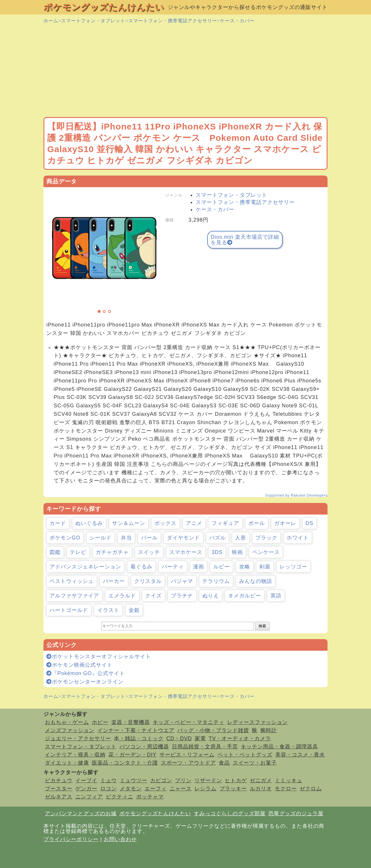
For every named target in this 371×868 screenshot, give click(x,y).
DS (309, 523)
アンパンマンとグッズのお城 (81, 814)
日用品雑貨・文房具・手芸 (205, 747)
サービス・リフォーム (187, 755)
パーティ (173, 567)
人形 (241, 538)
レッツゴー (293, 567)
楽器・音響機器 (131, 722)
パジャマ (182, 581)
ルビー (222, 567)
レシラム (205, 789)
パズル (218, 538)
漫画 (199, 567)
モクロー (286, 789)
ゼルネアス (59, 797)
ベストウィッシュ (72, 581)
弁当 (126, 538)
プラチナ (182, 596)
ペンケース (266, 552)
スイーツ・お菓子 (255, 763)
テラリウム (216, 581)
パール (149, 538)
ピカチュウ (59, 781)
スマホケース (186, 552)
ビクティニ (120, 797)
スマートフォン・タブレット (93, 21)
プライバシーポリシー (71, 839)
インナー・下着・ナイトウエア (136, 730)
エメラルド (122, 596)
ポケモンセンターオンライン (85, 682)
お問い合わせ (120, 839)
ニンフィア (89, 797)
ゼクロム (311, 789)
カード (58, 523)
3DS (217, 552)
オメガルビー (245, 596)
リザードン (208, 781)
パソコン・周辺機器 (144, 747)
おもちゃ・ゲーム (67, 722)
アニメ (194, 523)
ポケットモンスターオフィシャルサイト (99, 657)
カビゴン (161, 781)
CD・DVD (179, 738)
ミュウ (109, 781)
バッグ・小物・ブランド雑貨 (213, 730)
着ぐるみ (141, 567)
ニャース (181, 789)
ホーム (51, 21)
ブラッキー (233, 789)
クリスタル (148, 581)
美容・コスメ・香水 (300, 755)
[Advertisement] (185, 71)
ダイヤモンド (183, 538)
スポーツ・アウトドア (188, 763)
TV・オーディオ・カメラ (240, 738)
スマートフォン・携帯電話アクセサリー (173, 21)
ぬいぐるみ (89, 523)
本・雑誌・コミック (139, 738)
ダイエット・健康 (67, 763)
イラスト (108, 610)
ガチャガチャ (112, 552)
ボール (257, 523)
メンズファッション (70, 730)
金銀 (134, 610)
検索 (262, 626)
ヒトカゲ (236, 781)
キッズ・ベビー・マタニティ (189, 722)
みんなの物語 (256, 581)
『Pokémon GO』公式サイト (86, 673)
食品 (224, 763)
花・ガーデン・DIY (132, 755)
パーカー (114, 581)
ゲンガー (86, 789)
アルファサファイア (74, 596)
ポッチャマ (150, 797)
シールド (101, 538)
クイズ (153, 596)
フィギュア (225, 523)
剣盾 (265, 567)
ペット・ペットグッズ (245, 755)
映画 (237, 552)
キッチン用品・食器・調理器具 (279, 747)
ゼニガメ (261, 781)
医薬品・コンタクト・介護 (125, 763)
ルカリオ (261, 789)
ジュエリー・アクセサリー (78, 738)
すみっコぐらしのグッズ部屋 (230, 814)
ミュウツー (133, 781)
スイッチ (149, 552)
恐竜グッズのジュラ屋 (296, 814)
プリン (183, 781)
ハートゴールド (69, 610)
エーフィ (156, 789)
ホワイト (298, 538)
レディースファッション (258, 722)
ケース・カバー (237, 21)
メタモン (131, 789)
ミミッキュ (289, 781)
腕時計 (269, 730)
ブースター (59, 789)
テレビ (78, 552)
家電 (200, 738)
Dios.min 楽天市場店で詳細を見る (245, 240)
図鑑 (55, 552)
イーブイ (86, 781)
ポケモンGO (65, 538)
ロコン (109, 789)
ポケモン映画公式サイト (79, 665)
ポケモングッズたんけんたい (104, 7)
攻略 (245, 567)
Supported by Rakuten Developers (297, 495)
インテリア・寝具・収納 (75, 755)
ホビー (100, 722)
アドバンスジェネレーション (85, 567)
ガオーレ (285, 523)
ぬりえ (211, 596)
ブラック (266, 538)
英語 (276, 596)
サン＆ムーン (129, 523)
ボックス (166, 523)
